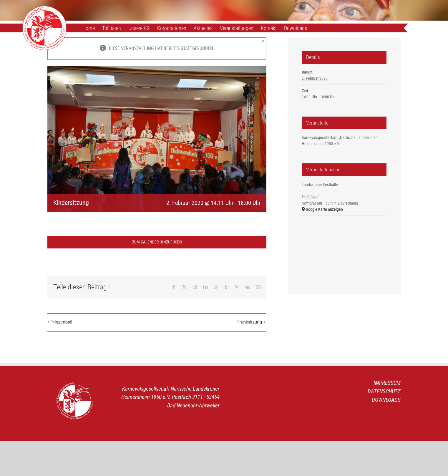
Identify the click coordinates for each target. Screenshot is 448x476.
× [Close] (263, 41)
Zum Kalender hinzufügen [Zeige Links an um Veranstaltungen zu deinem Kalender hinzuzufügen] (157, 242)
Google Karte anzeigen (324, 209)
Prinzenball (61, 322)
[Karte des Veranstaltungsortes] (344, 247)
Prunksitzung (249, 322)
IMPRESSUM (387, 383)
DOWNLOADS (386, 400)
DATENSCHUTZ (384, 391)
